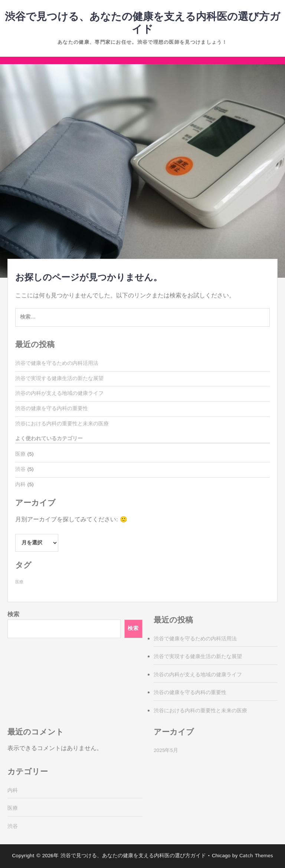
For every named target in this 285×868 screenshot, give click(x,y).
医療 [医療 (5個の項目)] (19, 582)
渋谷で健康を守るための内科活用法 (57, 363)
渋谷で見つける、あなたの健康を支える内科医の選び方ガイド (142, 23)
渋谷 (20, 469)
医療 (20, 454)
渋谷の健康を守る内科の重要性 (52, 409)
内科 (20, 485)
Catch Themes (256, 856)
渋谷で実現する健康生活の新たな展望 (59, 379)
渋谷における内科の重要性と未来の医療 (62, 424)
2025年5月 (166, 750)
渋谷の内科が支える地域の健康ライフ (59, 393)
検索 (13, 615)
